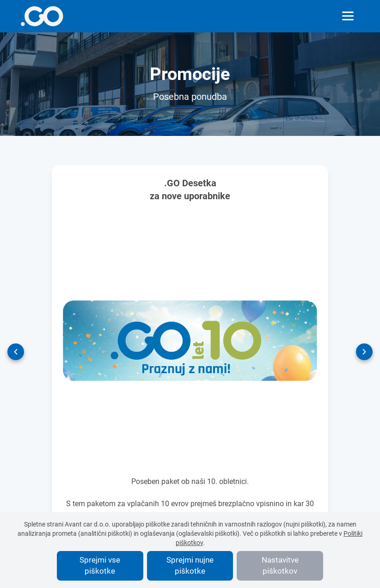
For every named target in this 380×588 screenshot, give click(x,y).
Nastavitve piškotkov (280, 565)
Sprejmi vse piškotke (100, 565)
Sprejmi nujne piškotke (190, 565)
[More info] (42, 16)
